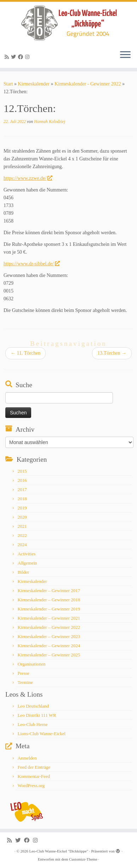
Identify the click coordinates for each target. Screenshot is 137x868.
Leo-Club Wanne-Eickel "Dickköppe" (59, 851)
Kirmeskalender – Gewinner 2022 (49, 627)
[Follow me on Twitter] (15, 57)
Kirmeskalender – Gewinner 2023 (49, 636)
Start (8, 84)
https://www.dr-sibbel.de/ (31, 264)
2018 (22, 499)
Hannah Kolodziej (50, 122)
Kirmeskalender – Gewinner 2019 (49, 609)
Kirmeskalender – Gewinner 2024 (49, 646)
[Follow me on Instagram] (28, 57)
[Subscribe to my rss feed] (8, 57)
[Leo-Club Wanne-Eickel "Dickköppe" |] (68, 23)
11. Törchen (25, 353)
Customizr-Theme (83, 859)
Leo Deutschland (33, 706)
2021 (22, 526)
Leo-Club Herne (33, 724)
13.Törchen (112, 353)
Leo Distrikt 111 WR (37, 715)
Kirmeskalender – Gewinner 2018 (49, 600)
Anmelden (27, 758)
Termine (25, 682)
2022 (22, 535)
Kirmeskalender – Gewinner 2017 (49, 591)
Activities (27, 554)
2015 (22, 471)
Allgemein (27, 563)
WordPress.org (31, 786)
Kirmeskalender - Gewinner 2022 (88, 84)
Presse (24, 673)
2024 (22, 545)
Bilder (24, 572)
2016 (22, 480)
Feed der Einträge (34, 767)
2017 (22, 489)
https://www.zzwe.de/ (28, 178)
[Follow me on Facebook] (22, 57)
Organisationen (32, 664)
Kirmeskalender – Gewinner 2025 (49, 655)
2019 (22, 508)
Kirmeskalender (33, 84)
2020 (22, 517)
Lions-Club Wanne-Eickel (42, 734)
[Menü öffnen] (125, 55)
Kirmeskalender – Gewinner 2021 (49, 618)
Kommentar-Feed (34, 776)
